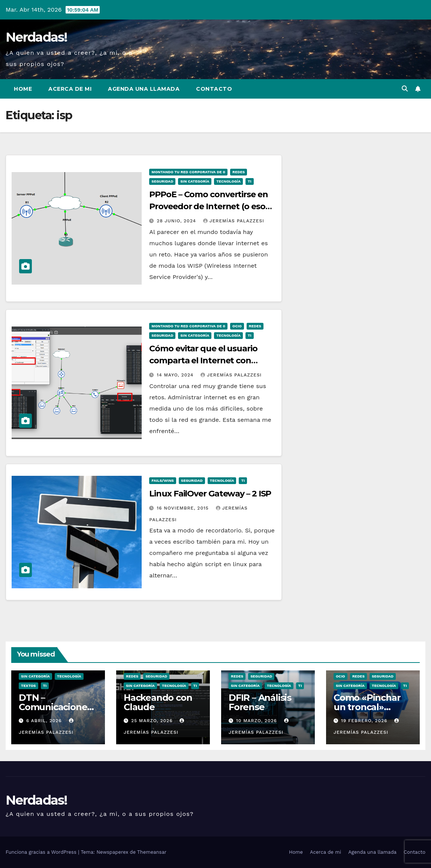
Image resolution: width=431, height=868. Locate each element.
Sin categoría (195, 181)
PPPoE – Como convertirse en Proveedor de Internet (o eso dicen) (208, 206)
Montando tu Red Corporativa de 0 (188, 172)
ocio (237, 326)
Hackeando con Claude (158, 702)
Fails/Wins (162, 480)
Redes (239, 172)
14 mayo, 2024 (176, 375)
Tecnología (228, 181)
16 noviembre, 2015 (183, 508)
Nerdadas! (37, 37)
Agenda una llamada (144, 89)
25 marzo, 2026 (153, 721)
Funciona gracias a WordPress (42, 852)
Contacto (214, 89)
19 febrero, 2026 (365, 721)
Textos (28, 686)
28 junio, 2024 (177, 221)
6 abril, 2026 (45, 721)
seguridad (162, 181)
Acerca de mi (70, 89)
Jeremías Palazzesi (234, 221)
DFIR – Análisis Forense (260, 702)
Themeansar (152, 852)
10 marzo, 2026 (257, 721)
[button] (405, 89)
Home (23, 89)
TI (250, 181)
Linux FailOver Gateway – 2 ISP (210, 494)
